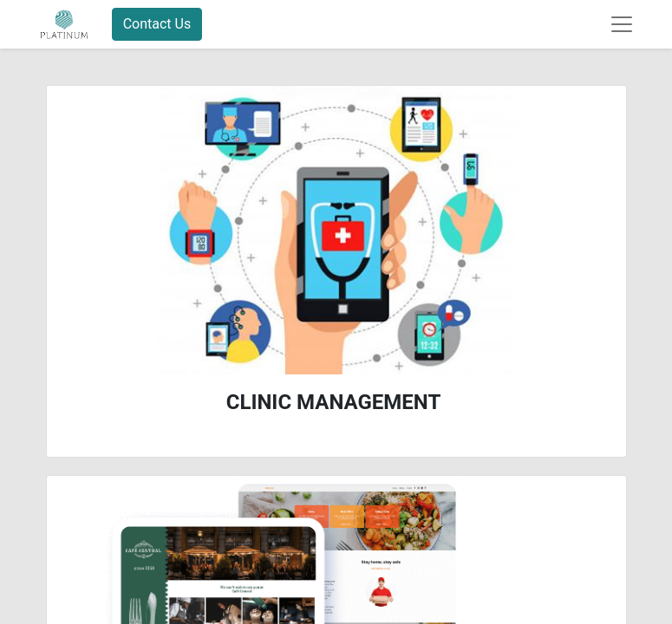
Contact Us (157, 24)
